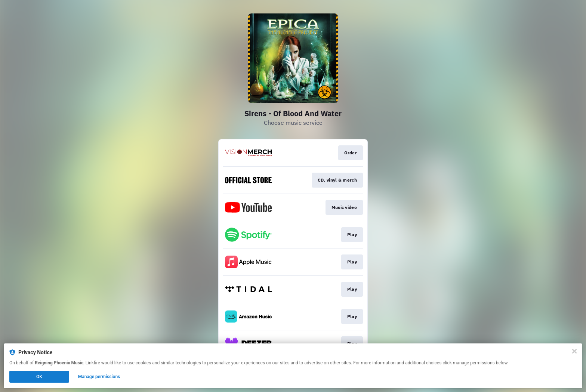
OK (39, 377)
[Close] (574, 351)
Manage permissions (99, 377)
